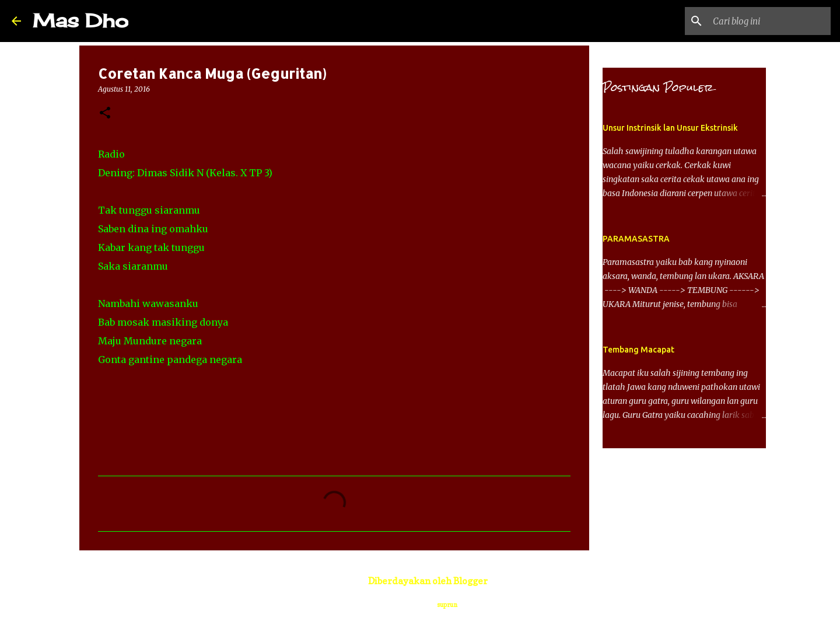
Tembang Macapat (638, 350)
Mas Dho (80, 21)
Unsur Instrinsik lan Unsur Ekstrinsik (670, 128)
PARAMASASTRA (636, 239)
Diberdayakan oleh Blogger (420, 581)
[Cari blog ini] (769, 21)
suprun (447, 605)
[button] (105, 114)
